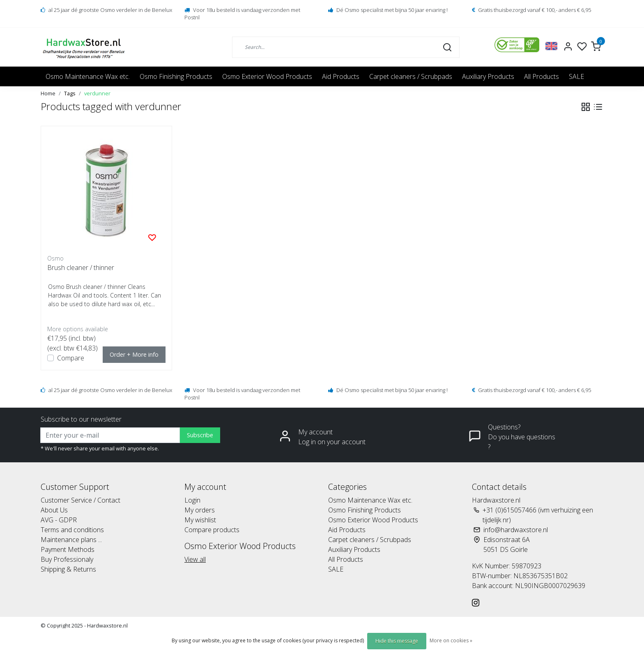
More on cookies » (451, 640)
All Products (542, 76)
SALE (576, 76)
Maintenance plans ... (71, 540)
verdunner (97, 93)
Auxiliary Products (488, 76)
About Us (54, 510)
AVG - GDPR (59, 520)
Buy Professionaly (67, 559)
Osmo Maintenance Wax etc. (88, 76)
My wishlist (200, 520)
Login (192, 500)
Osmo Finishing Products (176, 76)
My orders (200, 510)
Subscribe (200, 435)
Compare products (212, 530)
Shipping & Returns (68, 569)
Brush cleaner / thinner (81, 268)
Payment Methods (68, 549)
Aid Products (341, 76)
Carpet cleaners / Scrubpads (411, 76)
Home (48, 93)
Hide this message (397, 641)
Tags (70, 93)
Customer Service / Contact (80, 500)
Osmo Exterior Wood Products (267, 76)
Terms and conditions (72, 530)
